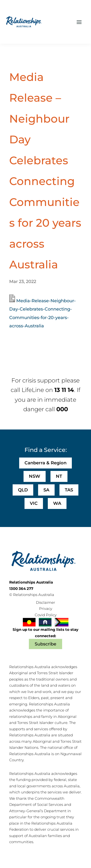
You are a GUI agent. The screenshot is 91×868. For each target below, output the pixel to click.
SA (46, 490)
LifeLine (33, 390)
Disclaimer (45, 602)
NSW (35, 476)
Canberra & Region (45, 463)
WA (57, 503)
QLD (23, 490)
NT (59, 476)
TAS (69, 490)
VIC (34, 503)
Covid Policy (46, 615)
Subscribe (45, 644)
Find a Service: (46, 450)
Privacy (46, 609)
